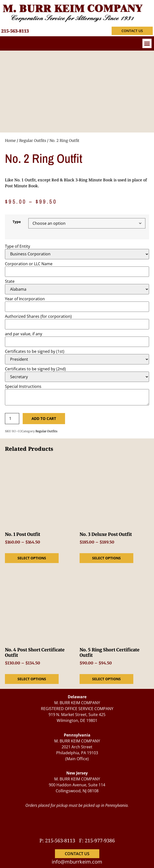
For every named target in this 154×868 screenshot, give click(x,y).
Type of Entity (17, 246)
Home (10, 141)
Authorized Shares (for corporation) (38, 316)
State (10, 281)
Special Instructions (23, 386)
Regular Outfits (33, 141)
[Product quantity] (12, 419)
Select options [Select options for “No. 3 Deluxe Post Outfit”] (106, 558)
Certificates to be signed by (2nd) (35, 369)
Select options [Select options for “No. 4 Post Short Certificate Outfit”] (32, 679)
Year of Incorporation (25, 299)
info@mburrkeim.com (77, 862)
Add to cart (44, 418)
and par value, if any (24, 334)
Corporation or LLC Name (29, 264)
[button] (147, 43)
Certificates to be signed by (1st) (35, 351)
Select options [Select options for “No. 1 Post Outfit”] (32, 558)
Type (17, 222)
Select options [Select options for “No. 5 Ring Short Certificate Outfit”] (106, 679)
